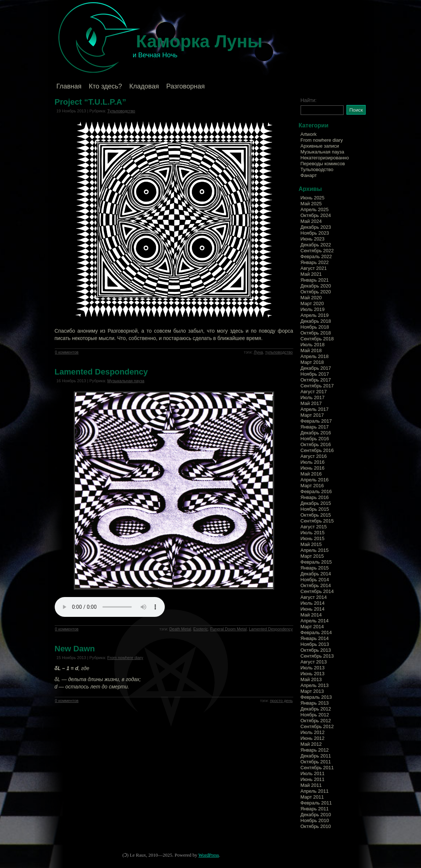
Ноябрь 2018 (315, 327)
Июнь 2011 (313, 779)
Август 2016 (314, 456)
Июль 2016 (313, 462)
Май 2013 (311, 679)
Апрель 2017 (315, 409)
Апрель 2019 (315, 315)
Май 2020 (311, 298)
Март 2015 (312, 556)
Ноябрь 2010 (315, 820)
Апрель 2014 (315, 621)
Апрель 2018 (315, 356)
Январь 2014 (315, 638)
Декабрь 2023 (316, 227)
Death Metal (180, 629)
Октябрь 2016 (316, 444)
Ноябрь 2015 (315, 509)
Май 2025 (311, 204)
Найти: (309, 100)
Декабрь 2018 (316, 321)
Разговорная (186, 86)
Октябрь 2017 (316, 380)
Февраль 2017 (316, 421)
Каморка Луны (199, 41)
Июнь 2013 (313, 674)
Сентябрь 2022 (317, 251)
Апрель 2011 (315, 791)
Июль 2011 (313, 773)
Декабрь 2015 (316, 503)
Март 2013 (312, 691)
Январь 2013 (315, 703)
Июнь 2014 (313, 609)
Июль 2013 (313, 668)
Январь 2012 (315, 750)
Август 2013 (314, 662)
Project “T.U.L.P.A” (90, 102)
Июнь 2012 (313, 738)
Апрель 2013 (315, 685)
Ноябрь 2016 (315, 439)
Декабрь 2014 (316, 574)
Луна (258, 352)
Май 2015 (311, 544)
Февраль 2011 (316, 803)
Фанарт (309, 175)
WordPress (209, 855)
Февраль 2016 (316, 491)
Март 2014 (312, 627)
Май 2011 (311, 785)
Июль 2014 (313, 603)
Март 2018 (312, 362)
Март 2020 (312, 303)
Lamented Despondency (101, 372)
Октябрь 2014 (316, 585)
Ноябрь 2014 (315, 580)
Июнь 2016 (313, 468)
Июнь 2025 (313, 198)
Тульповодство (121, 111)
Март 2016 (312, 486)
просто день (281, 701)
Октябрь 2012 (316, 721)
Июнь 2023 (313, 239)
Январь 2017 (315, 427)
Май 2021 (311, 274)
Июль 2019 (313, 309)
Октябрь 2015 (316, 515)
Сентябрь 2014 (317, 591)
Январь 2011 (315, 809)
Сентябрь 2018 (317, 339)
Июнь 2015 (313, 538)
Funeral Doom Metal (228, 629)
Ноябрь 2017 (315, 374)
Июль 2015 (313, 533)
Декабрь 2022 (316, 245)
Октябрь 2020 (316, 292)
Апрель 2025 (315, 209)
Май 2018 (311, 350)
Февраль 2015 (316, 562)
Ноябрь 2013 (315, 644)
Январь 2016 (315, 497)
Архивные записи (320, 146)
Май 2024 (311, 221)
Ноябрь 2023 (315, 233)
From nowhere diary (125, 658)
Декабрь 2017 (316, 368)
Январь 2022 (315, 262)
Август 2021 (314, 268)
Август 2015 (314, 527)
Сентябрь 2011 (317, 768)
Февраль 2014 (316, 632)
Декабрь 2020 (316, 286)
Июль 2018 (313, 345)
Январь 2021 (315, 280)
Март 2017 (312, 415)
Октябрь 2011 (316, 762)
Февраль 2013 (316, 697)
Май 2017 (311, 403)
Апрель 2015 (315, 550)
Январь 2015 (315, 568)
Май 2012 (311, 744)
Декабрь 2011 (316, 756)
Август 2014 (314, 597)
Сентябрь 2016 (317, 450)
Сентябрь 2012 (317, 726)
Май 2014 (311, 615)
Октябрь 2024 (316, 215)
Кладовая (144, 86)
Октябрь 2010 (316, 826)
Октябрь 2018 (316, 333)
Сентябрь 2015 (317, 521)
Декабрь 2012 (316, 709)
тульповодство (279, 352)
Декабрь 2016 (316, 433)
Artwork (309, 134)
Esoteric (201, 629)
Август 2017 (314, 392)
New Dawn (75, 649)
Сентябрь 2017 (317, 386)
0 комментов (67, 352)
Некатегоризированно (325, 158)
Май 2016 (311, 474)
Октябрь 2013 (316, 650)
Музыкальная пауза (126, 381)
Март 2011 (312, 797)
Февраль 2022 (316, 256)
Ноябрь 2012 (315, 715)
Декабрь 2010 (316, 815)
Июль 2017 (313, 397)
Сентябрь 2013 (317, 656)
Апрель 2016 (315, 480)
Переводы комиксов (323, 164)
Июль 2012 (313, 732)
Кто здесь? (105, 86)
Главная (69, 86)
